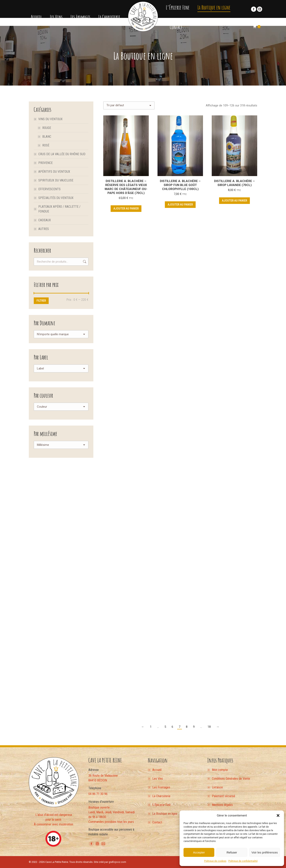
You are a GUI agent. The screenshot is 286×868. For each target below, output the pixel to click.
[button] (278, 815)
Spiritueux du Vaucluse (56, 180)
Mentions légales (222, 805)
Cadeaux (45, 220)
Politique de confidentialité (243, 861)
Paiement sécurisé (224, 796)
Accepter (199, 852)
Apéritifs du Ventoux (54, 172)
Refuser (232, 852)
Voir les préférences (265, 852)
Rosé (46, 145)
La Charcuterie (161, 796)
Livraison (217, 787)
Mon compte (220, 770)
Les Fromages (161, 787)
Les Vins (158, 779)
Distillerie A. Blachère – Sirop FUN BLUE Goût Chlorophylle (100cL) (180, 185)
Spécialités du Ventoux (56, 198)
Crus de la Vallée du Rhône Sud (62, 154)
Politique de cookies (215, 861)
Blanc (47, 137)
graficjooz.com (117, 862)
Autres (44, 229)
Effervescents (49, 189)
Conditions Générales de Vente (231, 779)
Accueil (157, 770)
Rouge (47, 128)
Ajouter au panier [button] (126, 208)
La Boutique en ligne (165, 814)
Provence (45, 163)
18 (209, 727)
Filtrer (41, 301)
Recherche (84, 262)
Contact (157, 822)
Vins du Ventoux (48, 119)
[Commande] (129, 105)
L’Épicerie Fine (161, 805)
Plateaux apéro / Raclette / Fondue (59, 209)
